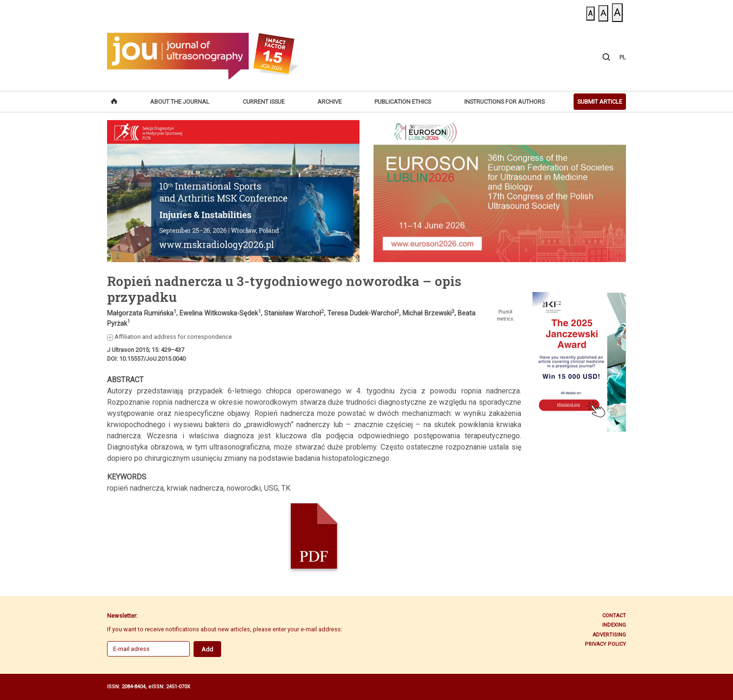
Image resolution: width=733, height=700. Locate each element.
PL (623, 57)
